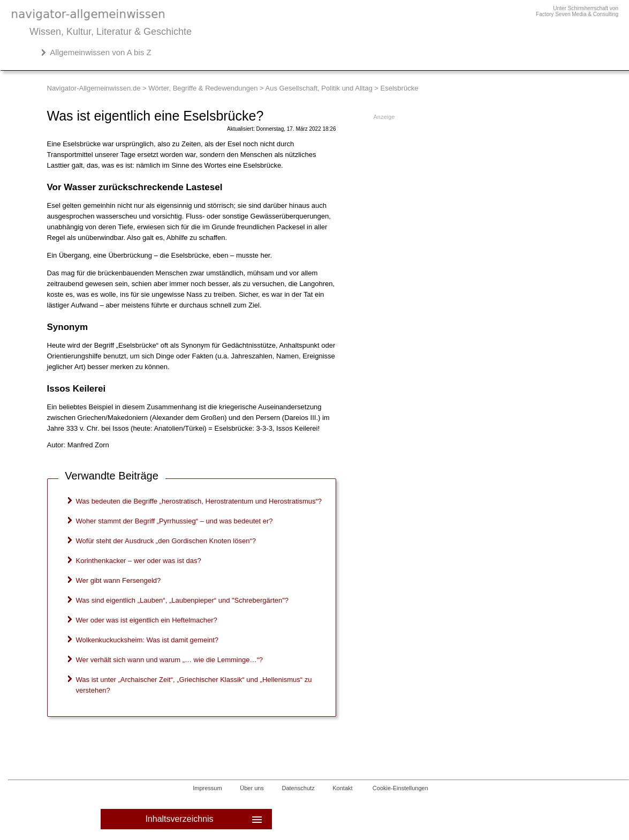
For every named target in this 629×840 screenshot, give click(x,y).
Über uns (252, 788)
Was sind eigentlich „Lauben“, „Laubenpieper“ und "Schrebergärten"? (183, 600)
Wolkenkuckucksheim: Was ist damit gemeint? (147, 640)
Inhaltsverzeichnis (204, 819)
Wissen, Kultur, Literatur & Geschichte (111, 32)
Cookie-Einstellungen (400, 788)
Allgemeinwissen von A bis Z (100, 52)
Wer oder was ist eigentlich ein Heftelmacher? (147, 620)
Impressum (207, 788)
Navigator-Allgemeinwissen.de (94, 88)
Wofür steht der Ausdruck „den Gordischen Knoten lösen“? (166, 541)
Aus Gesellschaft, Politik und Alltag (319, 88)
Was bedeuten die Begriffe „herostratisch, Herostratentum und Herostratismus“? (199, 501)
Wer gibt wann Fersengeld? (119, 580)
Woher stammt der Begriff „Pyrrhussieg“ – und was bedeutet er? (175, 521)
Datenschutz (298, 788)
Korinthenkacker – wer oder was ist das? (139, 561)
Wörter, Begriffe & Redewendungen (203, 88)
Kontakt (342, 788)
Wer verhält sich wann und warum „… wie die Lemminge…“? (169, 660)
